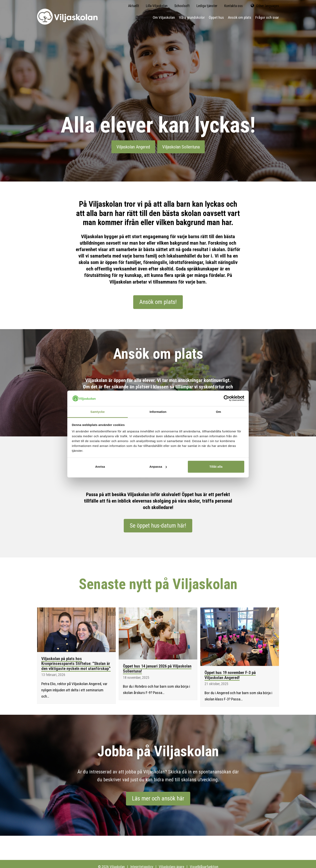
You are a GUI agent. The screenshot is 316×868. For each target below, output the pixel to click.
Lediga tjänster (207, 6)
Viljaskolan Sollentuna (181, 147)
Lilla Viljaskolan (157, 6)
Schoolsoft (182, 6)
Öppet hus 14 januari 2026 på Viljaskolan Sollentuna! (157, 669)
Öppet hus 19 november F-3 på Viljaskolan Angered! (230, 675)
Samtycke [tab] (98, 412)
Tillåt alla (216, 467)
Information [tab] (158, 412)
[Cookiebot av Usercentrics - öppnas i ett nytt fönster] (227, 398)
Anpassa (158, 467)
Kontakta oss (233, 6)
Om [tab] (218, 412)
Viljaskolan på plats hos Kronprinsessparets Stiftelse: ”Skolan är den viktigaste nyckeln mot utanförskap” (76, 664)
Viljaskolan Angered (133, 147)
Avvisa (100, 467)
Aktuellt (134, 6)
